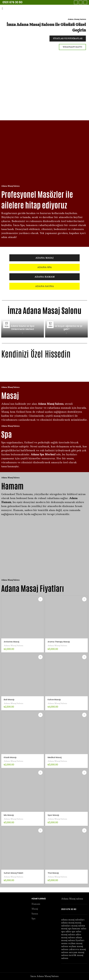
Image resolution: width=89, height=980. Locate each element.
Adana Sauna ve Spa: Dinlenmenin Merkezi (23, 327)
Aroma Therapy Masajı (60, 642)
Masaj (35, 909)
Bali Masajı (9, 700)
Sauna (35, 914)
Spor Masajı (54, 815)
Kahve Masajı (55, 700)
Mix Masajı (9, 815)
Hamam (36, 904)
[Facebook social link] (76, 2)
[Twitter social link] (81, 2)
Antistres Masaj (12, 642)
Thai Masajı (54, 873)
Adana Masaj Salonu (15, 645)
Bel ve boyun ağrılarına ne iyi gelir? (66, 327)
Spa (33, 919)
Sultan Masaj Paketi (14, 873)
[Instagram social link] (85, 2)
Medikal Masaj (55, 757)
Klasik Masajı (10, 757)
